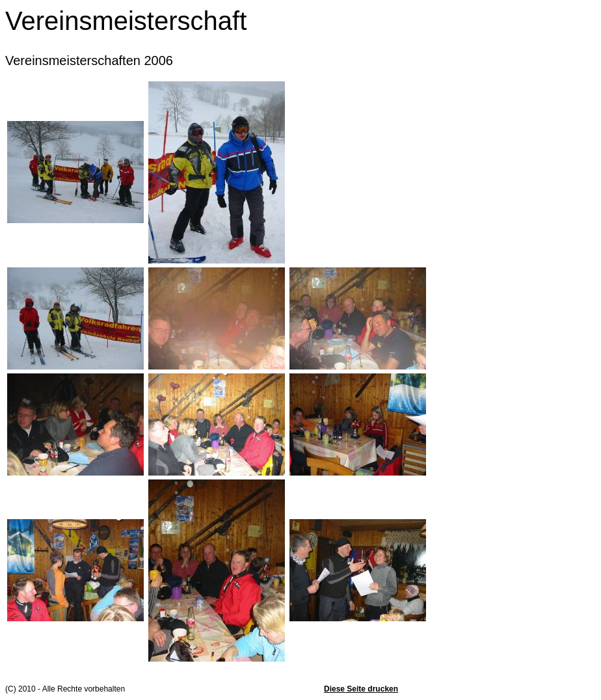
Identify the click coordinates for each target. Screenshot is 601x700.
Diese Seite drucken (361, 689)
